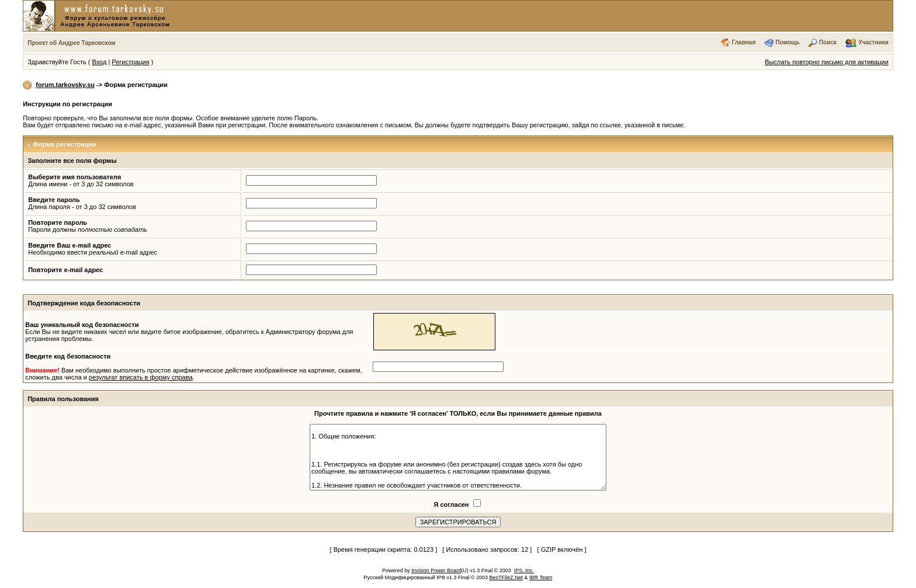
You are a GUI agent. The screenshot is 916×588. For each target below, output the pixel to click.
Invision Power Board (436, 570)
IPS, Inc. (524, 570)
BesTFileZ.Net (506, 577)
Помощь (788, 42)
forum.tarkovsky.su (65, 85)
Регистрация (130, 62)
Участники (873, 42)
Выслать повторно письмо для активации (827, 62)
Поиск (828, 42)
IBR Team (541, 577)
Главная (744, 42)
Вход (99, 62)
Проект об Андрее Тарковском (72, 43)
